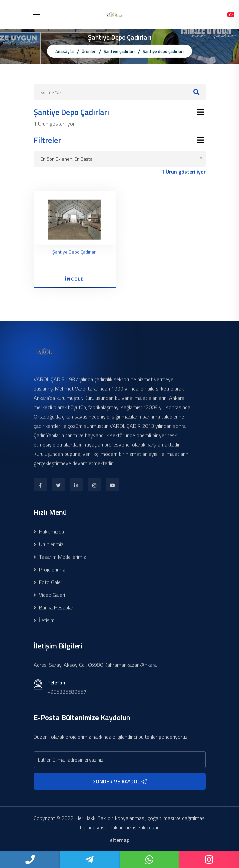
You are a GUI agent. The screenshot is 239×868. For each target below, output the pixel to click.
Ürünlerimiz (49, 544)
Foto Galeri (48, 582)
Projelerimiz (49, 569)
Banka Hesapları (54, 607)
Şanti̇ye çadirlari (119, 51)
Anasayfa (64, 51)
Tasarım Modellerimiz (60, 557)
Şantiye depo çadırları (163, 51)
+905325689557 (67, 692)
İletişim (44, 620)
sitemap (120, 840)
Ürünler (89, 51)
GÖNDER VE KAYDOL (119, 781)
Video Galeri (49, 595)
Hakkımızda (49, 531)
